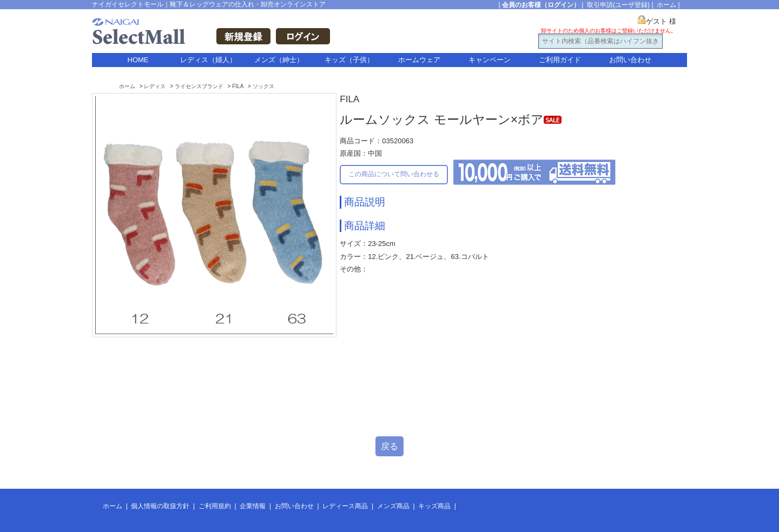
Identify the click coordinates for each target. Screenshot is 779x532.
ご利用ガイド (560, 60)
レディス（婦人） (208, 60)
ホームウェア (419, 60)
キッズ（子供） (349, 60)
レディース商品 (345, 506)
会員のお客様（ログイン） (541, 5)
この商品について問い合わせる (394, 174)
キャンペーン (490, 60)
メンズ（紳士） (279, 60)
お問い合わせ (630, 60)
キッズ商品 (434, 506)
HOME (138, 60)
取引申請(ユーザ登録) (618, 5)
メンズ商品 (393, 506)
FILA (238, 86)
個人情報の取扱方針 (160, 506)
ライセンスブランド (199, 86)
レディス (155, 86)
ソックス (263, 86)
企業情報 (253, 506)
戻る (389, 446)
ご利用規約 (215, 506)
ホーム (666, 5)
